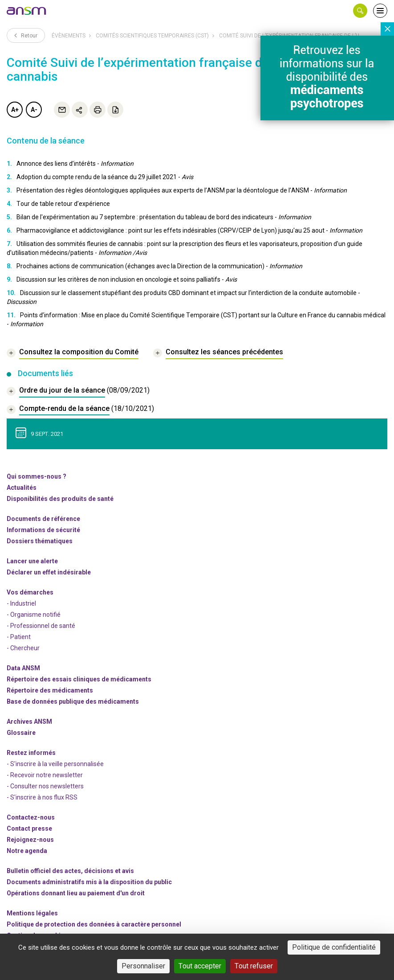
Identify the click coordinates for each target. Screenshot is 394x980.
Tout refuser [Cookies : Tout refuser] (254, 966)
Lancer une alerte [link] (32, 561)
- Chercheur (23, 648)
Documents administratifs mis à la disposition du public (89, 882)
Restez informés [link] (31, 753)
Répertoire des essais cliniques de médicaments (79, 679)
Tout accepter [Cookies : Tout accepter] (200, 966)
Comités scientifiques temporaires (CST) (152, 36)
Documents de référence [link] (43, 519)
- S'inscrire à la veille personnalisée (55, 764)
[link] (27, 11)
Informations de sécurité (43, 530)
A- (34, 110)
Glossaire (21, 733)
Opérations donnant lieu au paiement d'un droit (76, 893)
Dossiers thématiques (40, 541)
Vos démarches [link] (30, 592)
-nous (30, 840)
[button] (360, 11)
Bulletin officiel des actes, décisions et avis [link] (70, 871)
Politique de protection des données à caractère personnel (94, 924)
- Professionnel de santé (41, 626)
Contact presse (29, 828)
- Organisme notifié (34, 615)
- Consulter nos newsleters (45, 786)
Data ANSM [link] (23, 668)
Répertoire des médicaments (50, 690)
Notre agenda (27, 851)
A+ (15, 110)
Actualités (22, 488)
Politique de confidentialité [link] (334, 947)
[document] (78, 392)
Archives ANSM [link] (29, 722)
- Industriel (21, 603)
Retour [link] (26, 35)
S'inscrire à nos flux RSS (44, 797)
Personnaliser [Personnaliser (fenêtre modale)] (143, 966)
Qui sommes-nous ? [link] (37, 476)
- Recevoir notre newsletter (45, 775)
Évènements (69, 36)
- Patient (19, 637)
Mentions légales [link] (32, 913)
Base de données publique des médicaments (73, 701)
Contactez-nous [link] (31, 817)
